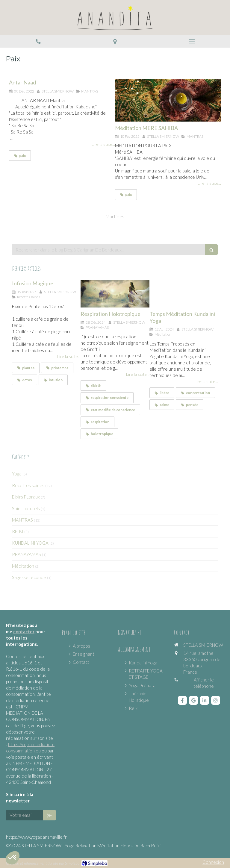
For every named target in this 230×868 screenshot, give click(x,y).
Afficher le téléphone (204, 683)
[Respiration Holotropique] (115, 294)
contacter (24, 631)
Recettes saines (28, 485)
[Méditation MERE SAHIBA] (168, 100)
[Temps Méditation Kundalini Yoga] (184, 294)
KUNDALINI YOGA (30, 543)
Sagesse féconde (29, 577)
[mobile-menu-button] (192, 41)
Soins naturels (26, 508)
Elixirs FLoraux (26, 497)
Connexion (213, 862)
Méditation (23, 566)
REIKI (18, 531)
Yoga (17, 474)
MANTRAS (22, 520)
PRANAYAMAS (27, 554)
